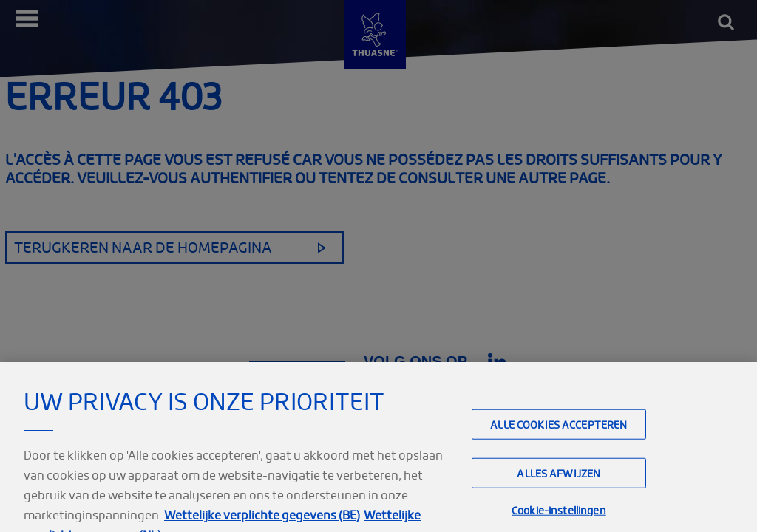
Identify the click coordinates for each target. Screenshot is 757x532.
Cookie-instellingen (559, 517)
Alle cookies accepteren (559, 431)
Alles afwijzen (559, 480)
